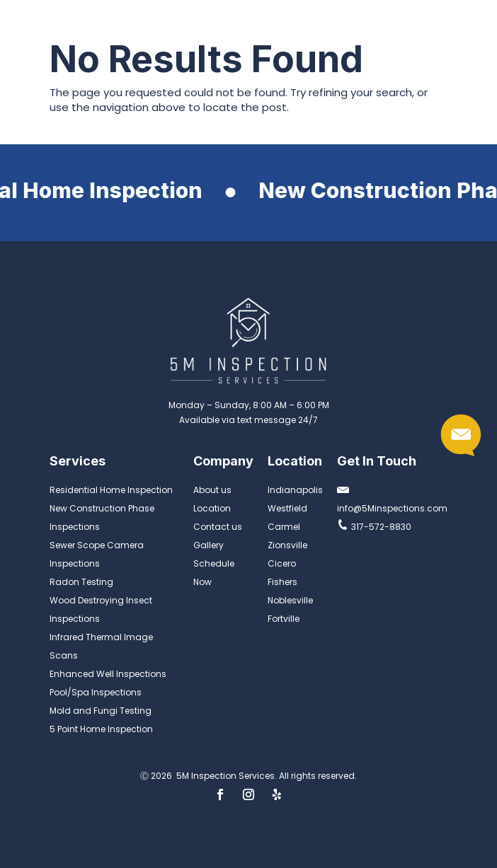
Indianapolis (295, 490)
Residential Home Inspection (111, 490)
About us (212, 490)
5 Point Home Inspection (101, 729)
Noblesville (290, 600)
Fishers (282, 582)
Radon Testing (81, 582)
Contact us (218, 527)
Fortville (284, 619)
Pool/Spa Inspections (96, 692)
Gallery (208, 545)
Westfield (287, 508)
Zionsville (287, 545)
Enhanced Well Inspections (108, 674)
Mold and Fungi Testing (101, 711)
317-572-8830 (374, 527)
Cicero (282, 563)
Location (212, 508)
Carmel (284, 527)
